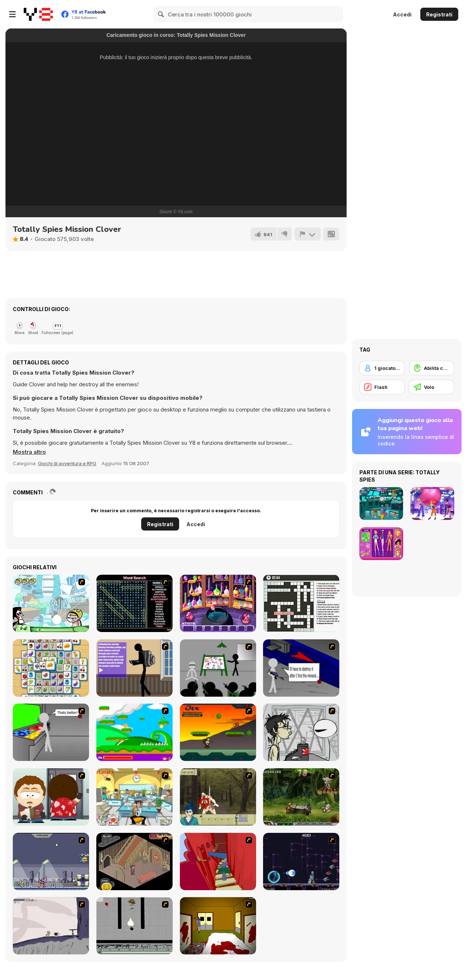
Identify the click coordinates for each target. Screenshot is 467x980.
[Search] (161, 14)
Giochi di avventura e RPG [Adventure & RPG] (67, 463)
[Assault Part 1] (218, 668)
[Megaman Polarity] (301, 862)
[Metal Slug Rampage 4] (301, 797)
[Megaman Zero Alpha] (51, 862)
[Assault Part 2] (301, 668)
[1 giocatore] (382, 368)
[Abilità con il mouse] (432, 368)
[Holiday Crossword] (301, 603)
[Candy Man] (134, 732)
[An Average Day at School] (134, 668)
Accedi (402, 14)
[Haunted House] (134, 862)
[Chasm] (218, 862)
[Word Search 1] (134, 603)
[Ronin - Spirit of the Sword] (218, 797)
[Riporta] (308, 234)
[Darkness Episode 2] (218, 926)
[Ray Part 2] (51, 797)
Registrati (439, 14)
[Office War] (134, 797)
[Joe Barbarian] (218, 732)
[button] (29, 452)
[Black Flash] (134, 926)
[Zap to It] (51, 603)
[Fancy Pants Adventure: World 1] (51, 926)
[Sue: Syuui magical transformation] (218, 603)
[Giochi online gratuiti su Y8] (38, 14)
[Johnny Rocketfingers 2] (301, 732)
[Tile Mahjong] (51, 668)
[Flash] (382, 387)
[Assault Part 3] (51, 732)
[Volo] (432, 387)
